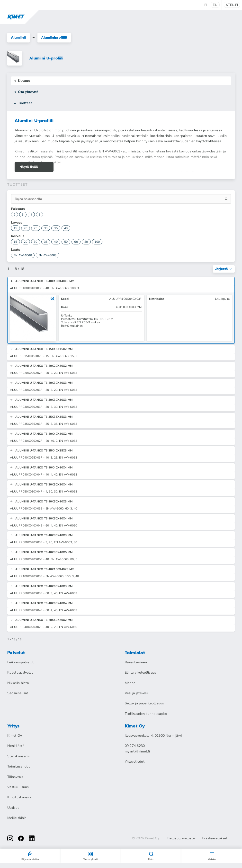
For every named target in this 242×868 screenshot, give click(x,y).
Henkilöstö (16, 746)
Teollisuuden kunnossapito (146, 714)
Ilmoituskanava (19, 797)
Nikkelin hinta (18, 683)
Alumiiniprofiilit (54, 38)
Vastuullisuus (18, 787)
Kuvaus (22, 81)
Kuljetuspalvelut (20, 672)
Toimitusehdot (19, 766)
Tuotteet (23, 103)
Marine (130, 683)
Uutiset (13, 808)
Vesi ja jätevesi (136, 693)
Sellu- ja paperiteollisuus (144, 703)
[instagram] (10, 838)
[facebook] (21, 838)
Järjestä (224, 269)
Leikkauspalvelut (20, 662)
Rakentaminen (136, 662)
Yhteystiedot (135, 762)
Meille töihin (17, 818)
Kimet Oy (15, 736)
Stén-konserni (18, 756)
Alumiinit (18, 38)
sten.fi (232, 5)
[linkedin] (32, 838)
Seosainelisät (18, 693)
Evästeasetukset (215, 838)
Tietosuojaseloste (181, 838)
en (215, 5)
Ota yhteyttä (26, 92)
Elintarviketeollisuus (141, 672)
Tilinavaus (15, 777)
